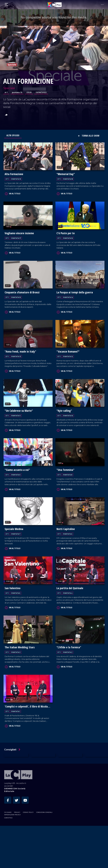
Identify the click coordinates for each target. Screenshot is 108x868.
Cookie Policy (28, 810)
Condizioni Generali (44, 810)
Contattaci (8, 815)
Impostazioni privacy (13, 812)
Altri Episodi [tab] (13, 135)
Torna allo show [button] (89, 136)
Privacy (17, 810)
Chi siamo (8, 810)
